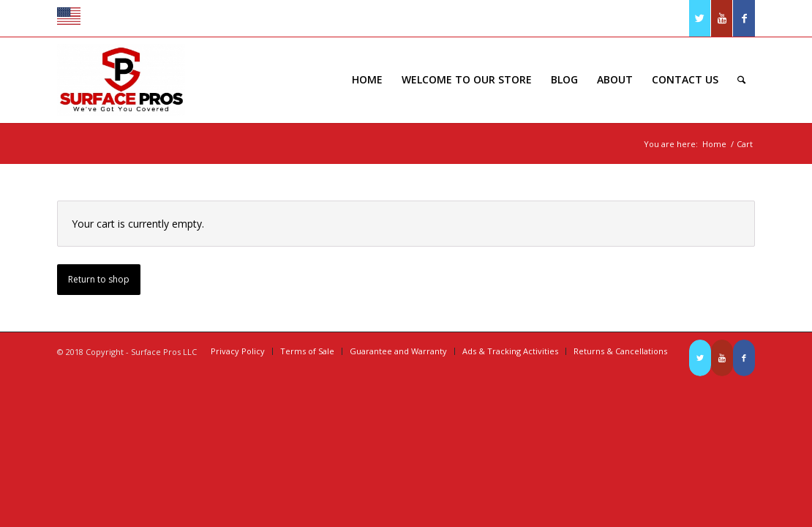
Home (714, 144)
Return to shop (99, 279)
